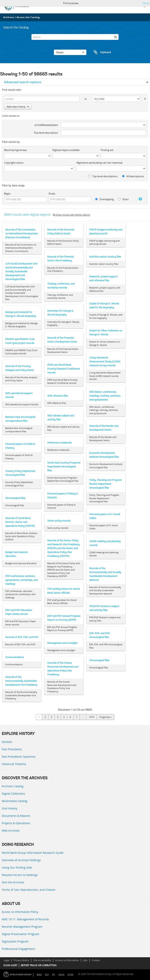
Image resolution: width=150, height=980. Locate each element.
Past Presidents (12, 749)
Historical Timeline (14, 764)
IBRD (39, 975)
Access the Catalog (28, 17)
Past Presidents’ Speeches (19, 757)
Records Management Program (22, 927)
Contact (96, 960)
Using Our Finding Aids (17, 867)
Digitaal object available (66, 150)
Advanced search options (23, 82)
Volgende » (105, 717)
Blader (70, 52)
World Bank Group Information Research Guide (33, 853)
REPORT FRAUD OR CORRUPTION (39, 965)
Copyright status (14, 163)
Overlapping (104, 199)
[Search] (75, 37)
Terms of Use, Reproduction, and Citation (29, 890)
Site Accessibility (42, 960)
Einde (52, 194)
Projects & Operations (16, 823)
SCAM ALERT (10, 965)
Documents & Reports (16, 816)
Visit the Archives (13, 882)
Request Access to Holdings (20, 875)
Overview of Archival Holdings (21, 860)
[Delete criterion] (143, 98)
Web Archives (11, 831)
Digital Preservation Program (21, 934)
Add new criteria (18, 107)
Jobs (85, 960)
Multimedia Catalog (15, 801)
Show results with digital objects (72, 215)
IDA (47, 975)
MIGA (61, 975)
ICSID (71, 975)
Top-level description (46, 133)
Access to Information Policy (20, 912)
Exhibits (7, 742)
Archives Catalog (13, 786)
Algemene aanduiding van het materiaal (99, 163)
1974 (91, 717)
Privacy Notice (21, 960)
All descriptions (133, 176)
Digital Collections (13, 794)
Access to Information (67, 960)
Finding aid (107, 150)
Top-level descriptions (103, 176)
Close (146, 3)
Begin (7, 194)
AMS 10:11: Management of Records (25, 919)
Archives (9, 17)
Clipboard (100, 52)
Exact (123, 199)
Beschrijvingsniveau (16, 150)
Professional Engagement (18, 949)
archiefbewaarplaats (46, 125)
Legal (7, 960)
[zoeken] (116, 37)
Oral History (10, 808)
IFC (54, 975)
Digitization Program (15, 941)
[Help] (139, 199)
